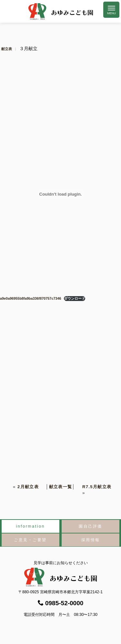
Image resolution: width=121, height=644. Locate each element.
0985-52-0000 (61, 603)
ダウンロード (75, 298)
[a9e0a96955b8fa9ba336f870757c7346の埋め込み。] (60, 194)
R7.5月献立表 (97, 487)
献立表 (7, 49)
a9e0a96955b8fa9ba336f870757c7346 (31, 298)
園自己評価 (91, 526)
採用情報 (91, 540)
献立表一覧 (61, 487)
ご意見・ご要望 (30, 540)
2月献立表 (28, 487)
